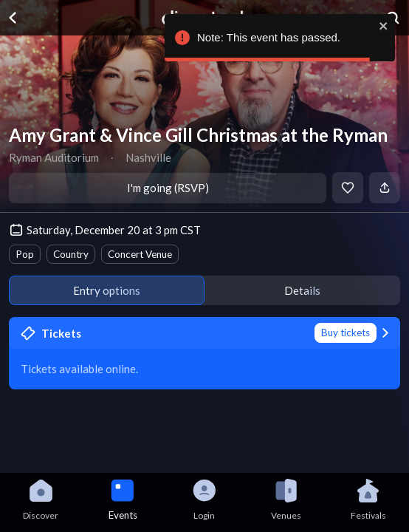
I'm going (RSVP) (168, 188)
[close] (384, 26)
